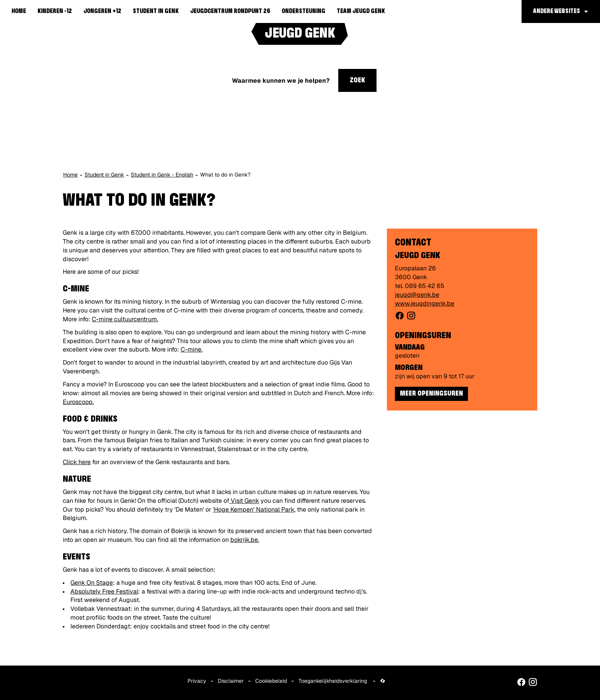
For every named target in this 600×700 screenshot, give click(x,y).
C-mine (191, 349)
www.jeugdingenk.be (425, 303)
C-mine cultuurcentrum (124, 319)
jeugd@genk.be (417, 295)
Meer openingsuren (431, 394)
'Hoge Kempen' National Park (254, 509)
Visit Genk (245, 501)
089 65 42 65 (425, 286)
